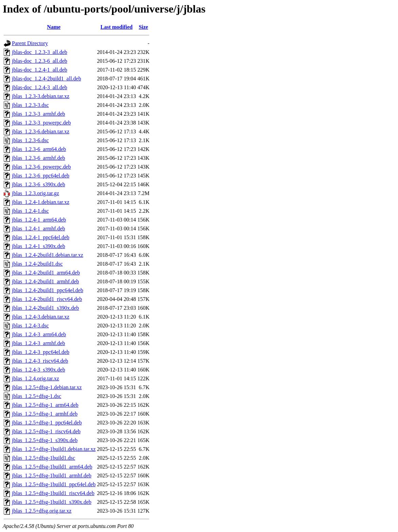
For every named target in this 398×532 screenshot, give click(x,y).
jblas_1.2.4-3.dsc (30, 326)
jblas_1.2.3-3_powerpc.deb (41, 123)
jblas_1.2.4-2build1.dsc (37, 264)
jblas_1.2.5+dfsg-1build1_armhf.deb (52, 476)
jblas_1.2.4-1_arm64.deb (39, 220)
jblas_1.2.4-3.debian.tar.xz (41, 317)
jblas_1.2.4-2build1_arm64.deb (46, 273)
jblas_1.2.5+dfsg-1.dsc (36, 396)
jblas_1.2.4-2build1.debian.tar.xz (48, 255)
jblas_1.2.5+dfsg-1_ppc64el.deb (47, 423)
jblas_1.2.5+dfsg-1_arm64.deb (45, 405)
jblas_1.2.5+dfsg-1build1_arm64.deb (52, 467)
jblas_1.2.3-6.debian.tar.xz (41, 131)
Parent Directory (30, 43)
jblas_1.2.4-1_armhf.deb (39, 229)
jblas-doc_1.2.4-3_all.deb (40, 87)
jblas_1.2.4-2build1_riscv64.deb (47, 299)
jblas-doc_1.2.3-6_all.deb (40, 61)
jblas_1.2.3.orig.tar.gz (35, 193)
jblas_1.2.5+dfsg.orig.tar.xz (42, 511)
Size (144, 27)
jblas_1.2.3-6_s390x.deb (39, 184)
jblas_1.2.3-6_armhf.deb (39, 158)
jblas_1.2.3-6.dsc (30, 140)
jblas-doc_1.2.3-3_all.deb (40, 52)
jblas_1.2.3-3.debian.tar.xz (41, 96)
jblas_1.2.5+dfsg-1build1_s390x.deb (52, 502)
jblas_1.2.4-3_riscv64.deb (40, 361)
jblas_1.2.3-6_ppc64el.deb (41, 176)
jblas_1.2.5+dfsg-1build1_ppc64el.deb (54, 484)
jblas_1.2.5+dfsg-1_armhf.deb (45, 414)
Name (54, 27)
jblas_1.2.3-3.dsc (30, 105)
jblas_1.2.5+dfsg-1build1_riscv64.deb (53, 493)
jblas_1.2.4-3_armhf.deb (39, 343)
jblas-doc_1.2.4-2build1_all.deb (46, 79)
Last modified (117, 27)
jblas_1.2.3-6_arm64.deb (39, 149)
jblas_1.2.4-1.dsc (30, 211)
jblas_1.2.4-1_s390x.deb (39, 246)
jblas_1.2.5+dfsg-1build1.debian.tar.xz (54, 449)
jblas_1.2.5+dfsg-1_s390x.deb (45, 440)
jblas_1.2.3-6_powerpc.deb (41, 167)
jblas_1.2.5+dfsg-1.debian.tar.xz (47, 387)
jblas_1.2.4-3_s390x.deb (39, 370)
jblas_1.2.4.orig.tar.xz (35, 378)
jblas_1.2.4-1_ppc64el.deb (41, 237)
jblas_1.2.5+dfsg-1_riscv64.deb (46, 431)
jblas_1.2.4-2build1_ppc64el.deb (48, 290)
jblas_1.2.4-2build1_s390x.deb (45, 308)
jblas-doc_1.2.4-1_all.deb (40, 70)
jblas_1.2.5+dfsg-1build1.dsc (43, 458)
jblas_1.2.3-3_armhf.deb (39, 114)
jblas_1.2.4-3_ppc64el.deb (41, 352)
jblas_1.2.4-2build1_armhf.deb (45, 281)
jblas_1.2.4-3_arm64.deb (39, 334)
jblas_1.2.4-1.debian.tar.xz (41, 202)
